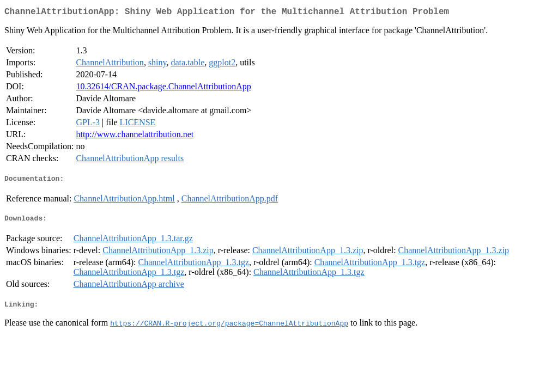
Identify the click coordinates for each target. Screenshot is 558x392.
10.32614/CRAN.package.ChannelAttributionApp (163, 88)
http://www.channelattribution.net (135, 136)
